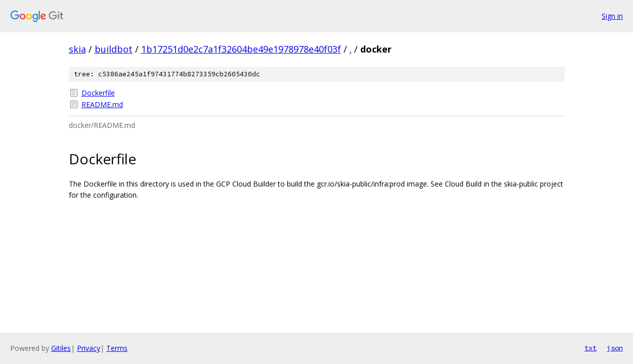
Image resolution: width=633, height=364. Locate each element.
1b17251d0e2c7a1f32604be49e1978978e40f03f (241, 49)
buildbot (114, 49)
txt (590, 348)
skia (77, 49)
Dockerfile (98, 93)
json (615, 348)
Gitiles (61, 348)
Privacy (89, 348)
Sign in (612, 16)
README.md (102, 104)
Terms (117, 348)
